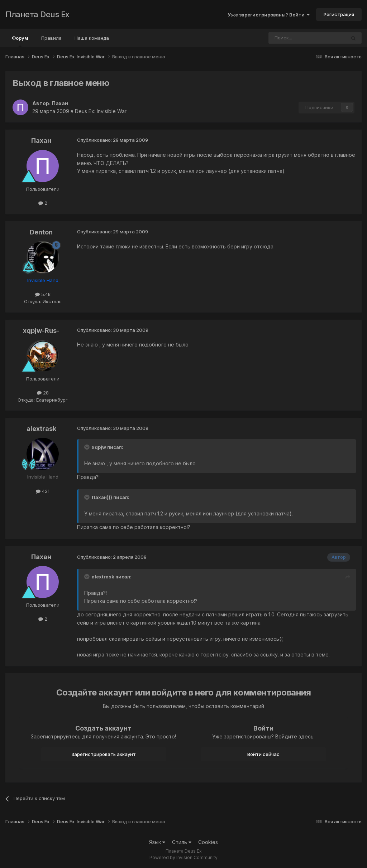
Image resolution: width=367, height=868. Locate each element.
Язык (157, 842)
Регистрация (339, 14)
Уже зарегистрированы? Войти (269, 15)
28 (43, 393)
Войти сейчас (263, 754)
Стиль (182, 842)
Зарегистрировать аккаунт (104, 754)
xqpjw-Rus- (41, 331)
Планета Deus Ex (37, 14)
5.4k (43, 294)
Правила (51, 38)
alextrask (41, 429)
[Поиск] (287, 38)
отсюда (264, 246)
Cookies (208, 842)
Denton (41, 232)
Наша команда (92, 38)
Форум (20, 41)
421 (43, 491)
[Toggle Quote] (87, 447)
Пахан (60, 103)
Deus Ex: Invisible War (101, 111)
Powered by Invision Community (183, 857)
